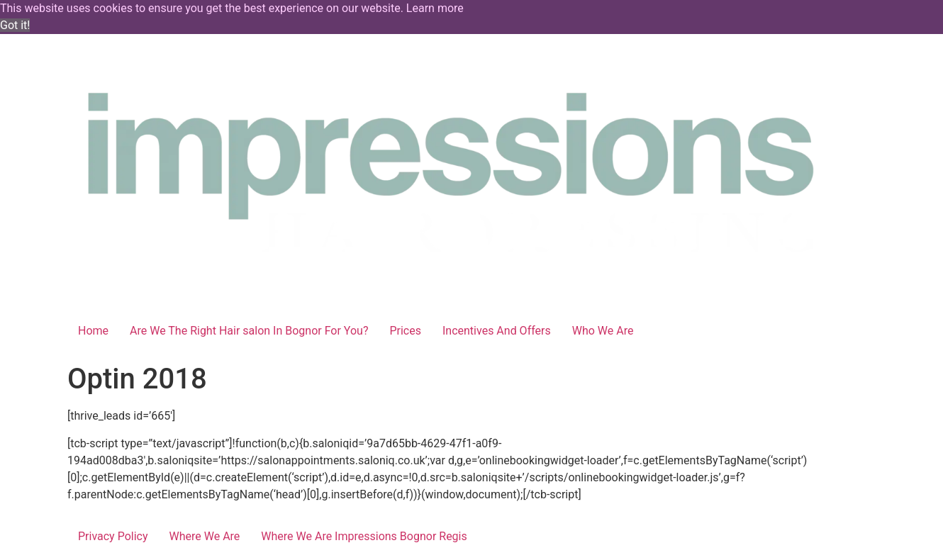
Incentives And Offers (497, 331)
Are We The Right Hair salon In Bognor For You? (249, 331)
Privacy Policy (113, 536)
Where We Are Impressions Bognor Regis (364, 536)
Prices (405, 331)
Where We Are (205, 536)
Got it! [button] (15, 25)
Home (93, 331)
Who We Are (603, 331)
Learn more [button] (435, 8)
